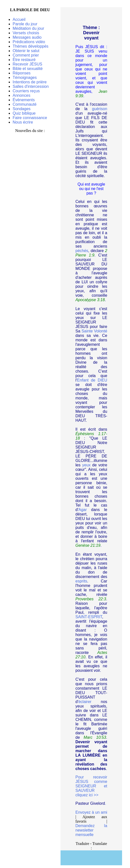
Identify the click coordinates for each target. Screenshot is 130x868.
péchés (82, 251)
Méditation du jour (28, 28)
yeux (86, 465)
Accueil (19, 19)
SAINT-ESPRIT (89, 617)
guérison (100, 109)
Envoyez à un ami (91, 812)
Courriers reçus (26, 91)
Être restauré (24, 60)
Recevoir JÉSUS (27, 64)
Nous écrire (23, 122)
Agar (83, 510)
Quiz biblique (24, 113)
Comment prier (26, 55)
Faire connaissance (30, 118)
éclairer (85, 702)
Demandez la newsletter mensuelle (91, 830)
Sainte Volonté (94, 331)
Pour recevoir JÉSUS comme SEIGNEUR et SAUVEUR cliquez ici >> (91, 786)
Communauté (25, 104)
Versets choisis (26, 33)
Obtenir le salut (26, 51)
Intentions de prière (30, 82)
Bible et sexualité (28, 69)
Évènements (24, 100)
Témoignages (25, 78)
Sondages (22, 109)
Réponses (22, 73)
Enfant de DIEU (92, 380)
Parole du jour (25, 24)
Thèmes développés (31, 46)
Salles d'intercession (31, 86)
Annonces (21, 95)
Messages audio (27, 37)
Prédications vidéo (29, 42)
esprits (81, 581)
